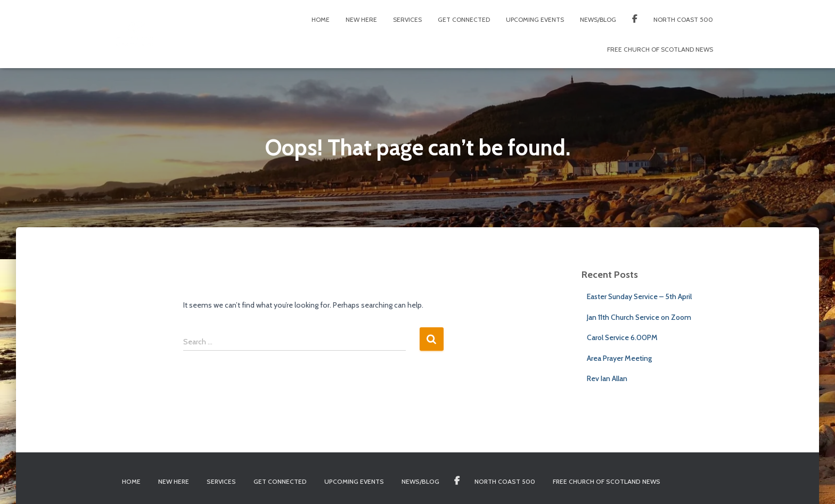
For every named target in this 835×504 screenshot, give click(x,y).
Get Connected (464, 19)
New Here (361, 19)
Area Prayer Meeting (619, 358)
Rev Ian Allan (607, 378)
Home (321, 19)
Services (407, 19)
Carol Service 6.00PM (622, 337)
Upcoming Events (535, 19)
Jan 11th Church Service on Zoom (639, 317)
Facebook (635, 20)
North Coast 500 (683, 19)
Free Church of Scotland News (660, 49)
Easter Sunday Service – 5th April (639, 296)
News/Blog (598, 19)
